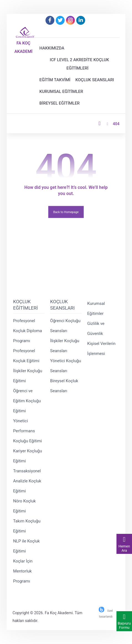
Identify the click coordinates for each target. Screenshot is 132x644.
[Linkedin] (81, 20)
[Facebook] (50, 20)
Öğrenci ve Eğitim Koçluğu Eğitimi (27, 401)
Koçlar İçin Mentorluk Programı (23, 571)
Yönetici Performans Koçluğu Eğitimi (27, 431)
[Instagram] (70, 20)
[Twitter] (60, 20)
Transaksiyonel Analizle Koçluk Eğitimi (27, 481)
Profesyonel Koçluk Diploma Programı (27, 331)
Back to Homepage (66, 212)
